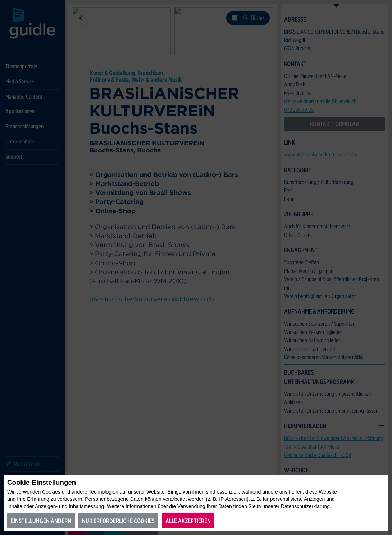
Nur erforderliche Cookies (118, 521)
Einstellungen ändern (41, 521)
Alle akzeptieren (188, 521)
